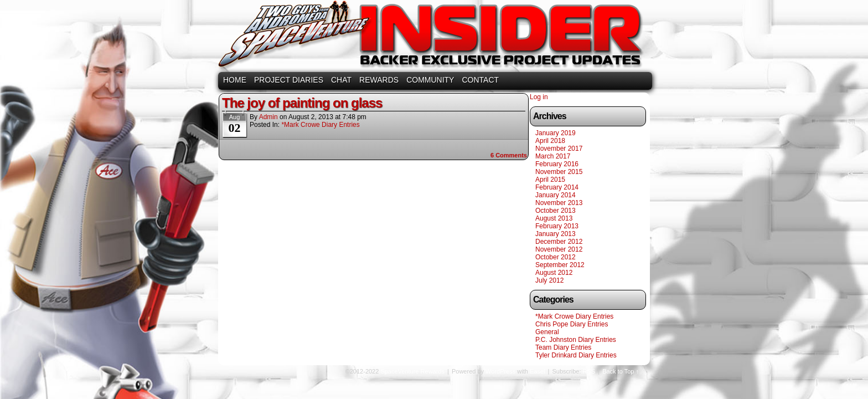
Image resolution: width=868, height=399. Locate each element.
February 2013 (557, 226)
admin (268, 117)
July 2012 (549, 280)
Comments (509, 155)
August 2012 (554, 273)
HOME (235, 80)
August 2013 (554, 218)
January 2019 (556, 133)
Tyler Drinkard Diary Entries (576, 355)
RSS (589, 371)
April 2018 (550, 141)
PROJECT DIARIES (289, 80)
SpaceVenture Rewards (433, 37)
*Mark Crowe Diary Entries (320, 125)
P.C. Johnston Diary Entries (576, 340)
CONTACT (480, 80)
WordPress (500, 371)
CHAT (341, 80)
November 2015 (559, 172)
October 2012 (556, 257)
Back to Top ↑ (621, 371)
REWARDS (379, 80)
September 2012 (560, 265)
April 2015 (550, 180)
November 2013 (559, 203)
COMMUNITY (430, 80)
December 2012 (559, 242)
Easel (538, 371)
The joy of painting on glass (302, 103)
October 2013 (556, 211)
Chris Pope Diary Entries (572, 324)
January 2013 (556, 234)
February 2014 (557, 187)
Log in (539, 97)
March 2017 (553, 156)
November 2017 (559, 149)
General (547, 332)
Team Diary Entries (563, 347)
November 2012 (559, 249)
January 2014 (556, 195)
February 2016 (557, 164)
